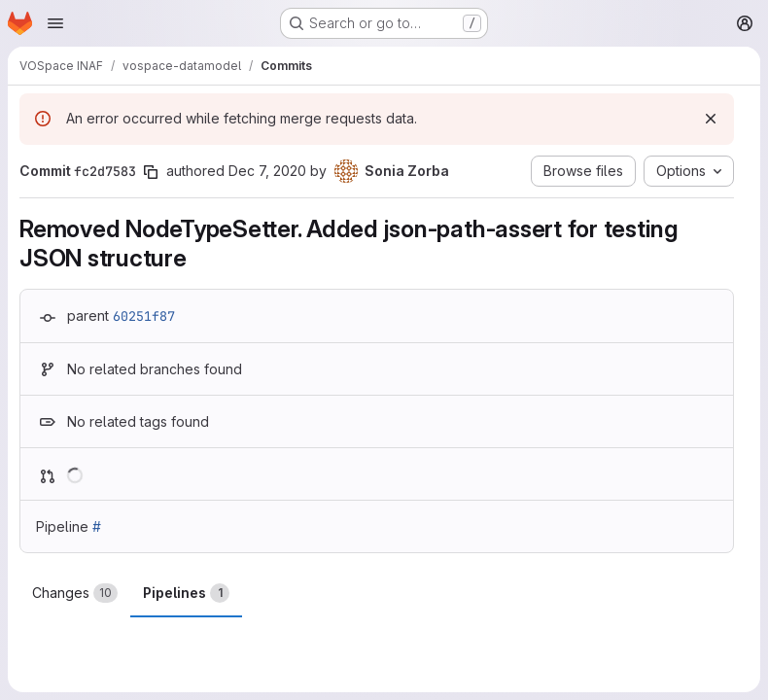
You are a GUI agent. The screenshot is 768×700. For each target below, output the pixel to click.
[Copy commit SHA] (151, 172)
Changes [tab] (75, 593)
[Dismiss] (711, 119)
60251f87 (144, 316)
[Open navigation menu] (55, 23)
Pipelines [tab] (186, 593)
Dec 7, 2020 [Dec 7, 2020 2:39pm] (267, 171)
